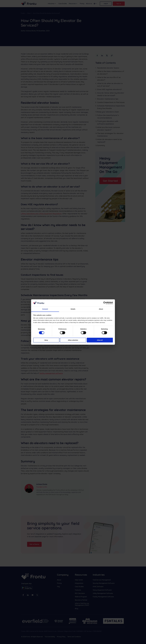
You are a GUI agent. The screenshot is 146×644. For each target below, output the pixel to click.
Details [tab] (73, 309)
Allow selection (73, 340)
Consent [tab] (45, 309)
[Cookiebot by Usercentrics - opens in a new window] (105, 303)
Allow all (100, 340)
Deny (46, 340)
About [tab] (101, 309)
